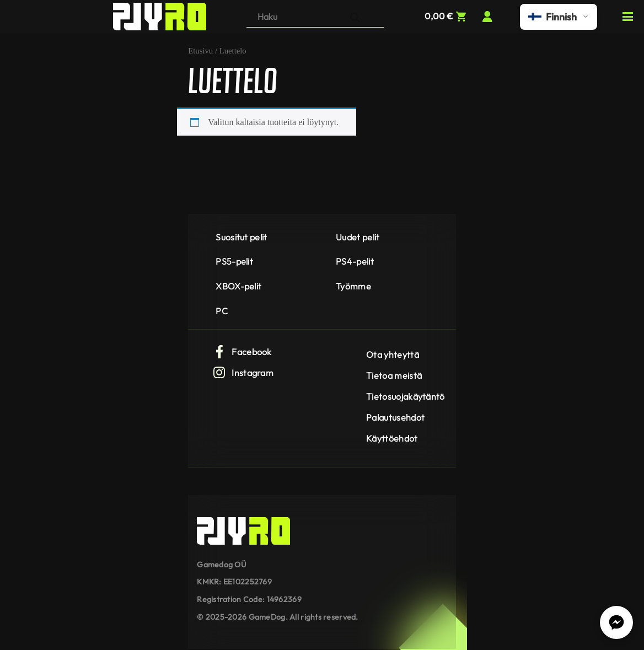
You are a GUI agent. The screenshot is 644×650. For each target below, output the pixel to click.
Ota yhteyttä (393, 354)
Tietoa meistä (394, 375)
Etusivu (200, 51)
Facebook (242, 352)
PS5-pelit (234, 261)
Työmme (353, 286)
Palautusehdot (395, 417)
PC (222, 311)
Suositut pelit (241, 237)
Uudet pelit (358, 237)
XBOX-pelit (238, 286)
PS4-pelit (355, 261)
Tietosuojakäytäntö (406, 396)
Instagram (243, 373)
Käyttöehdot (392, 438)
